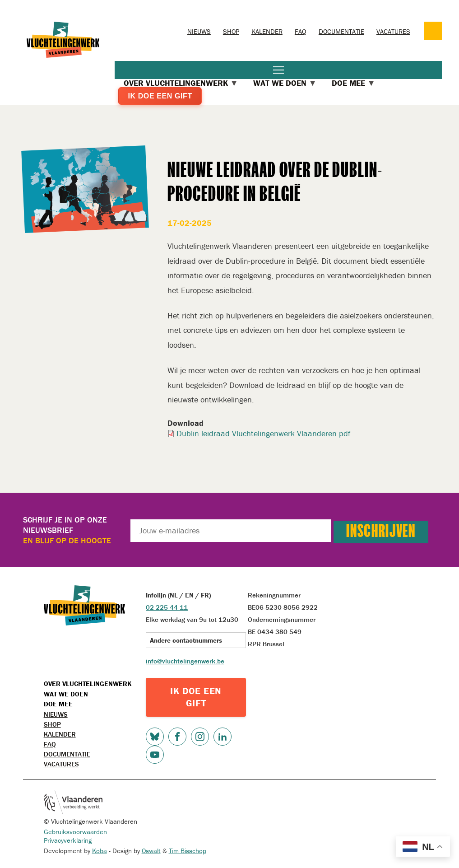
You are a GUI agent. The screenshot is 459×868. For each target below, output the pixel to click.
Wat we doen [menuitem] (285, 83)
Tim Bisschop (188, 851)
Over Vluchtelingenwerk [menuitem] (181, 83)
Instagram (200, 737)
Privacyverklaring (68, 840)
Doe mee (58, 704)
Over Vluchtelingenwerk (88, 684)
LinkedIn (223, 737)
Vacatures (393, 31)
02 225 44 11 (167, 607)
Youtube (155, 755)
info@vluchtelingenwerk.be (185, 661)
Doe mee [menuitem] (354, 83)
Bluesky (155, 737)
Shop (231, 31)
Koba (100, 851)
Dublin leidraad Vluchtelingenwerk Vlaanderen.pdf (263, 433)
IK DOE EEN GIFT (196, 697)
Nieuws (199, 31)
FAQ (301, 31)
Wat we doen (66, 694)
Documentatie (341, 31)
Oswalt (151, 851)
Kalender (267, 31)
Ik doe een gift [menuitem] (160, 96)
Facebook (177, 737)
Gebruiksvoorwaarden (75, 832)
